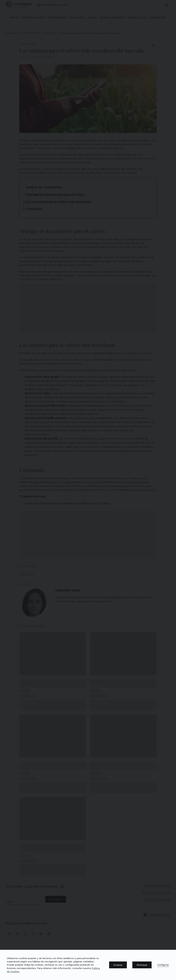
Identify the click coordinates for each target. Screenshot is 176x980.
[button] (118, 965)
